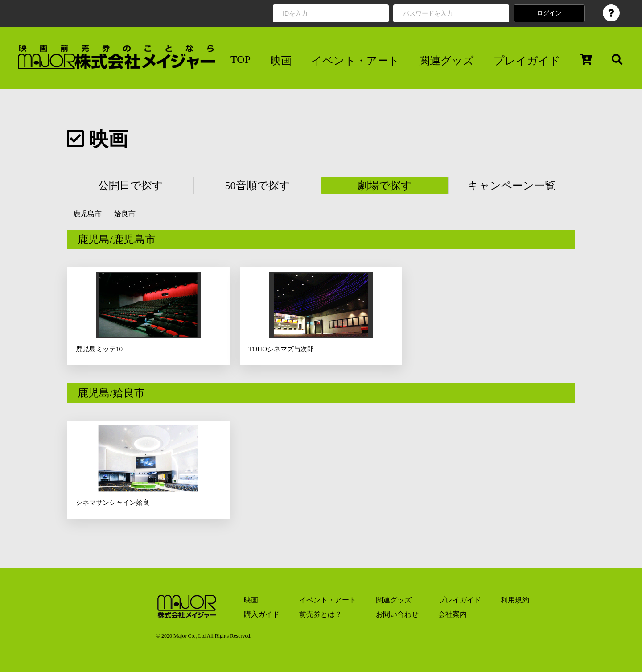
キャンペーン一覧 (512, 186)
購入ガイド (262, 614)
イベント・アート (355, 61)
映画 (281, 61)
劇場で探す (385, 186)
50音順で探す (258, 186)
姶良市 (125, 214)
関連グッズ (447, 61)
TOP (241, 59)
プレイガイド (527, 61)
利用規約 (515, 600)
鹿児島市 (87, 214)
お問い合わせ (397, 614)
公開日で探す (131, 186)
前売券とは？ (321, 614)
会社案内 (453, 614)
